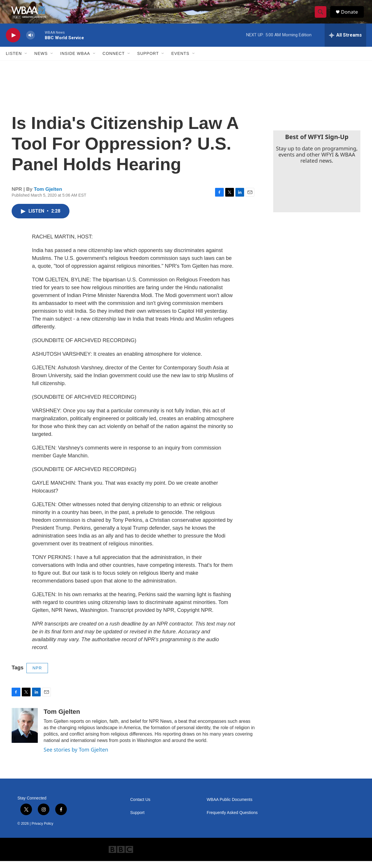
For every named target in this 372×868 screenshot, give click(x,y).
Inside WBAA (75, 60)
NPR (37, 675)
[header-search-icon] (322, 15)
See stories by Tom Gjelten (76, 756)
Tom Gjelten (48, 196)
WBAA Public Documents (229, 807)
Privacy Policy (43, 831)
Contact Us (140, 807)
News (41, 60)
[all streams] (345, 42)
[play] (13, 42)
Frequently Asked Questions (232, 820)
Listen (14, 60)
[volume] (31, 42)
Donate (351, 15)
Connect (114, 60)
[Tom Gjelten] (25, 732)
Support (148, 60)
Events (180, 60)
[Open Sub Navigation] (26, 60)
